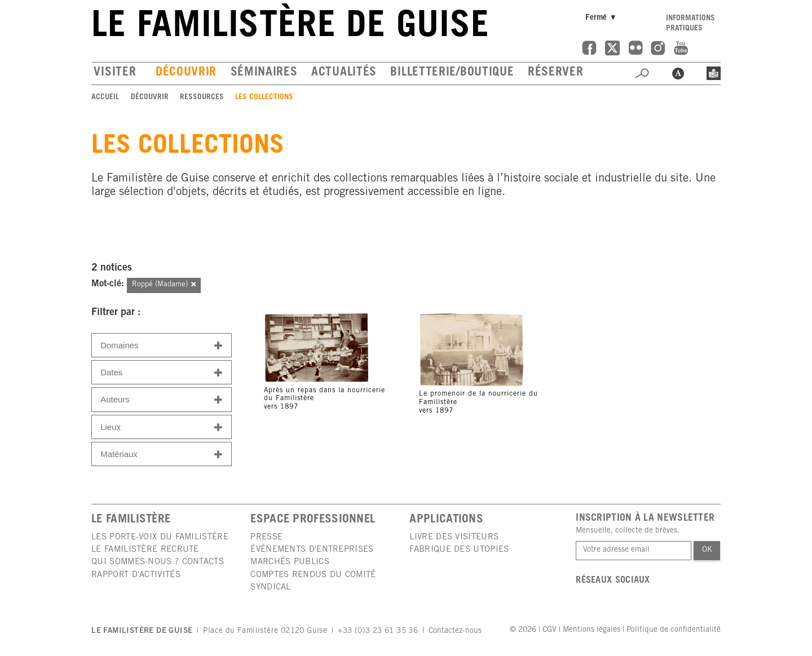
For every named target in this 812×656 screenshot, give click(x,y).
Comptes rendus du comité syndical (313, 581)
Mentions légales (592, 630)
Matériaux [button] (162, 455)
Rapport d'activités (136, 575)
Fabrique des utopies (459, 550)
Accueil (105, 97)
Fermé (603, 18)
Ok (707, 550)
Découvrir (186, 73)
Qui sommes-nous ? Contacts (158, 562)
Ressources (202, 97)
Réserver (556, 73)
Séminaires (264, 73)
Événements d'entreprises (312, 550)
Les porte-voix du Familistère (160, 537)
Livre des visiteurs (454, 537)
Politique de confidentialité (674, 630)
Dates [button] (162, 373)
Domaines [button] (162, 346)
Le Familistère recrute (145, 550)
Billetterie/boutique (452, 73)
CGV (550, 630)
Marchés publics (290, 562)
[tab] (162, 345)
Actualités (344, 73)
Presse (266, 537)
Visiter (115, 73)
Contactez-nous (455, 631)
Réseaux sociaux (613, 581)
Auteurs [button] (162, 400)
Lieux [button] (162, 427)
